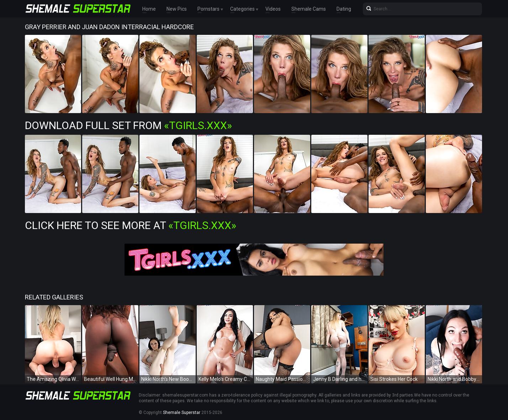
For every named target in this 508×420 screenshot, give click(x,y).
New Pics (177, 9)
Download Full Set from (128, 125)
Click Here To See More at (131, 225)
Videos (273, 9)
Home (149, 9)
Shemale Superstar (182, 413)
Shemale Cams (309, 9)
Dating (344, 9)
